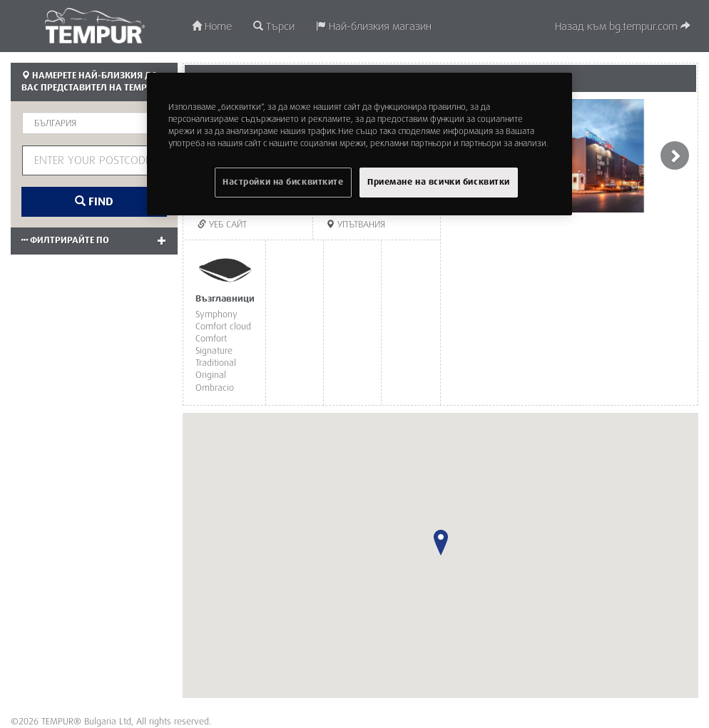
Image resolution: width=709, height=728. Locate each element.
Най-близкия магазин (374, 27)
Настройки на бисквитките (283, 182)
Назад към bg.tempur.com (623, 27)
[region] (359, 144)
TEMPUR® (95, 26)
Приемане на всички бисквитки (439, 182)
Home (212, 27)
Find (94, 202)
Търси (274, 27)
